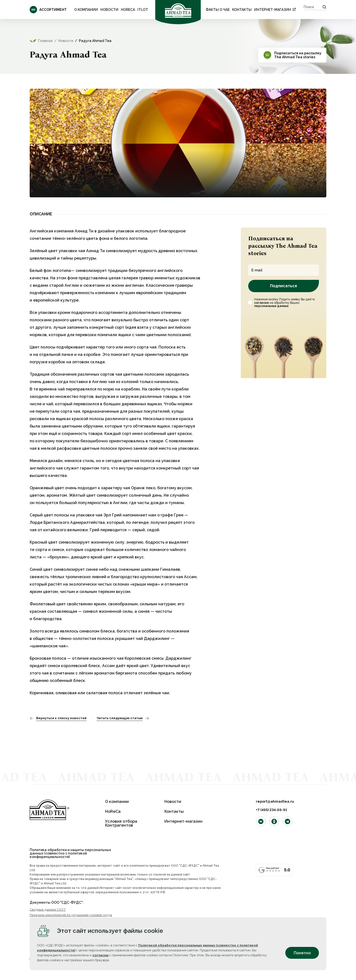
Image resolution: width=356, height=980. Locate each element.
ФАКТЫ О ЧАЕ (218, 10)
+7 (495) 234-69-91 (271, 810)
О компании (86, 10)
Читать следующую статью (120, 718)
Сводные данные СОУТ (48, 910)
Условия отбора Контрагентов (121, 823)
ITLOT (143, 10)
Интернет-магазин (273, 10)
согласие (262, 303)
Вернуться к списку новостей (61, 718)
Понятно (302, 953)
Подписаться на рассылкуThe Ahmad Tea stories (298, 55)
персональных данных (271, 306)
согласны (100, 955)
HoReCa (128, 10)
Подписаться (283, 286)
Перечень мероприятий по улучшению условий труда (71, 915)
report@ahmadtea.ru (275, 801)
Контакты (242, 10)
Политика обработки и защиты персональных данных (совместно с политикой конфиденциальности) (70, 853)
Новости (109, 10)
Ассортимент (48, 10)
